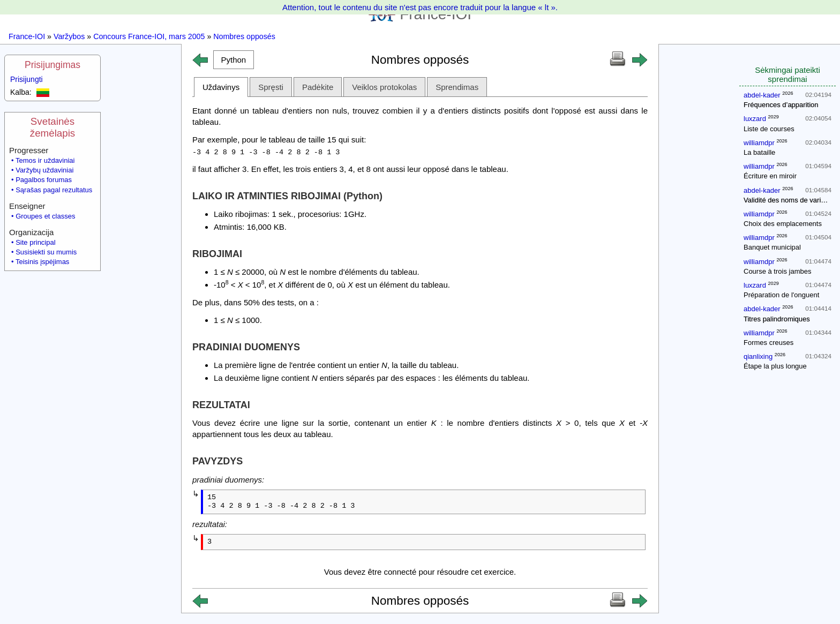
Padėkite (318, 87)
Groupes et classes (45, 216)
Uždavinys (221, 87)
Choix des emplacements (783, 224)
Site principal (35, 242)
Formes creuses (768, 343)
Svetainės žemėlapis (52, 127)
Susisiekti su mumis (46, 252)
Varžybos (69, 36)
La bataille (759, 152)
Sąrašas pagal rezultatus (54, 190)
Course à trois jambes (777, 271)
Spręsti (271, 87)
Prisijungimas (52, 65)
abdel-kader (762, 95)
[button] (234, 60)
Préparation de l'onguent (781, 295)
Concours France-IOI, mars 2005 (149, 36)
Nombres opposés (244, 36)
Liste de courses (769, 129)
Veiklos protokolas (384, 87)
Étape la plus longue (775, 366)
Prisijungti (27, 79)
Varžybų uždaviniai (44, 170)
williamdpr (759, 143)
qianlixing (758, 356)
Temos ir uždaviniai (45, 160)
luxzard (755, 119)
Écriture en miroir (770, 176)
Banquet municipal (772, 247)
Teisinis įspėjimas (42, 262)
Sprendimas (457, 87)
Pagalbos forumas (44, 180)
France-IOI (27, 36)
